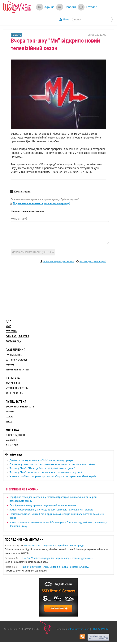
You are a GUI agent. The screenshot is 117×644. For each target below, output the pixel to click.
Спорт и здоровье (16, 435)
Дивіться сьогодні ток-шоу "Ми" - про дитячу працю (41, 460)
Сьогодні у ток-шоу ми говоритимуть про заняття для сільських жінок (52, 464)
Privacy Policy (100, 629)
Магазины (11, 440)
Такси (9, 422)
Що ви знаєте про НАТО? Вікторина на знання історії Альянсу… (56, 567)
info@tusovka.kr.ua (79, 629)
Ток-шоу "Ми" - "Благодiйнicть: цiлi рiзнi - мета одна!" (42, 468)
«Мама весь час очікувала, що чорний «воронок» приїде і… (56, 546)
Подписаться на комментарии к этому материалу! (41, 203)
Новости (70, 7)
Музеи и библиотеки (17, 388)
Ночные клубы (14, 355)
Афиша (49, 7)
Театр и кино (13, 383)
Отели (9, 417)
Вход (66, 19)
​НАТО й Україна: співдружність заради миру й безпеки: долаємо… (58, 558)
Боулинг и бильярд (16, 360)
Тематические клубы (17, 370)
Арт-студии (12, 445)
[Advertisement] (58, 291)
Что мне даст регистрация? (93, 261)
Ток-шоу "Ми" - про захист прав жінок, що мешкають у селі (46, 472)
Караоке (10, 365)
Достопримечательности (20, 407)
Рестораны (12, 331)
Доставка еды (13, 341)
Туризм (10, 412)
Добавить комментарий (33, 252)
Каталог (91, 7)
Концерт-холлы (15, 393)
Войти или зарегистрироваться (58, 261)
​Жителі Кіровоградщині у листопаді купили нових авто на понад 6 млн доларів (51, 510)
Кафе (8, 326)
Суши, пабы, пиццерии (17, 336)
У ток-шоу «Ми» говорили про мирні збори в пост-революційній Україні (53, 476)
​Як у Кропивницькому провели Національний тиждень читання (43, 505)
